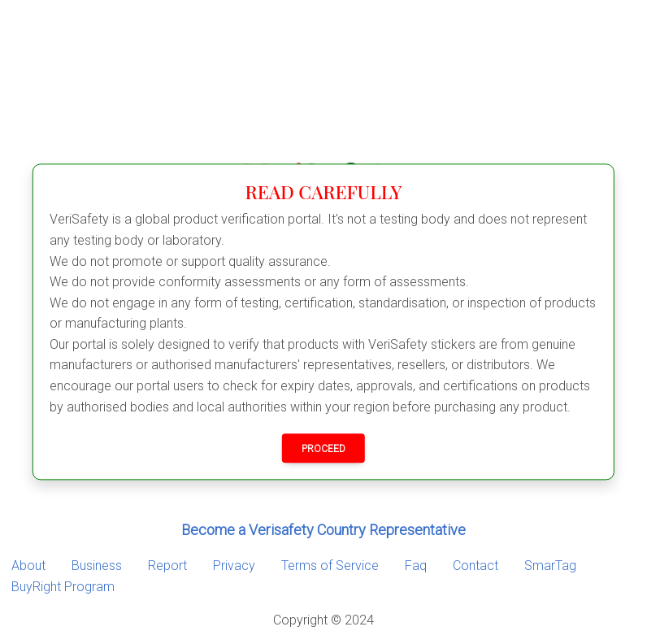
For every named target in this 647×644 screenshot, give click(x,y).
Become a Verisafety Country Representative (323, 530)
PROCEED (323, 450)
